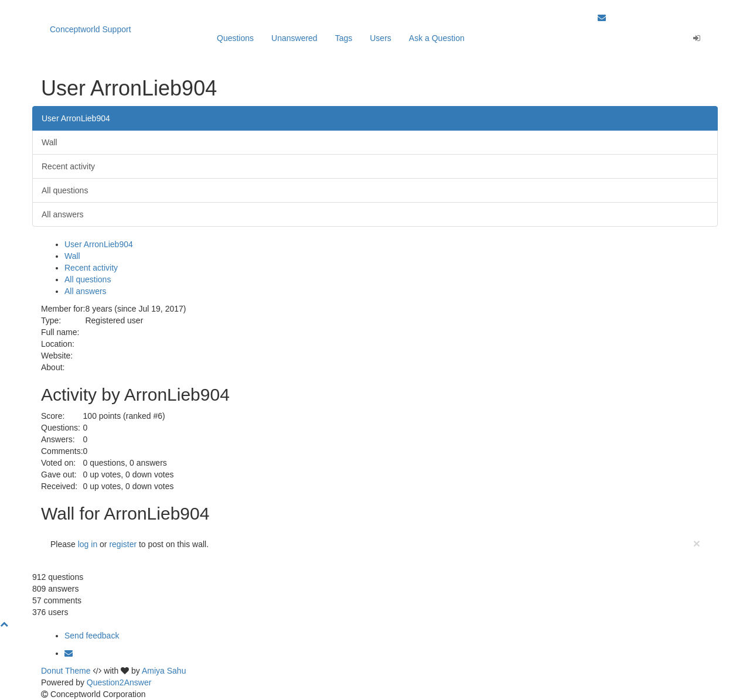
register (123, 544)
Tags (344, 38)
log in (88, 544)
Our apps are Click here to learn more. (150, 6)
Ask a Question (437, 38)
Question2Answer (119, 682)
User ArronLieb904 (76, 118)
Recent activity (68, 166)
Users (381, 38)
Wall (50, 142)
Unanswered (294, 38)
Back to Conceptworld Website (653, 6)
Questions (235, 38)
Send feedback (92, 636)
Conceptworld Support (91, 29)
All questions (65, 190)
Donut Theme (66, 671)
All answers (63, 214)
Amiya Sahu (164, 671)
